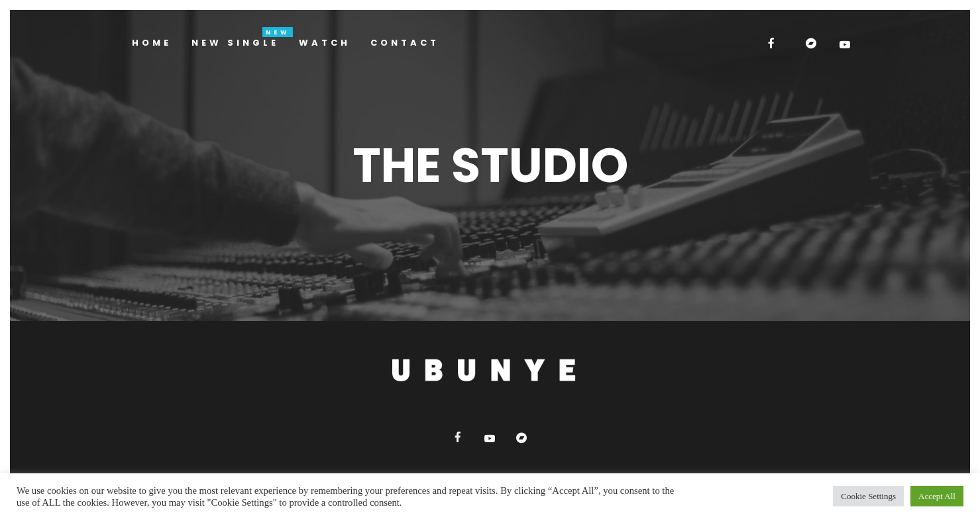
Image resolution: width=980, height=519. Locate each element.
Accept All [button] (937, 496)
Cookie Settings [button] (868, 496)
